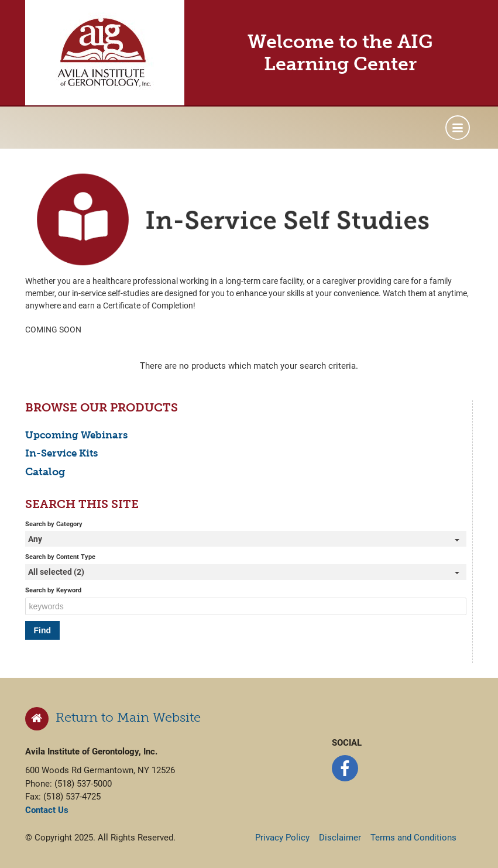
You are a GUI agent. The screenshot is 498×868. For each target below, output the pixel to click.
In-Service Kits (61, 453)
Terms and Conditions (413, 838)
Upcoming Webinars (76, 435)
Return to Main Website (113, 717)
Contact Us (47, 810)
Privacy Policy (282, 838)
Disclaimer (340, 838)
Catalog (45, 472)
